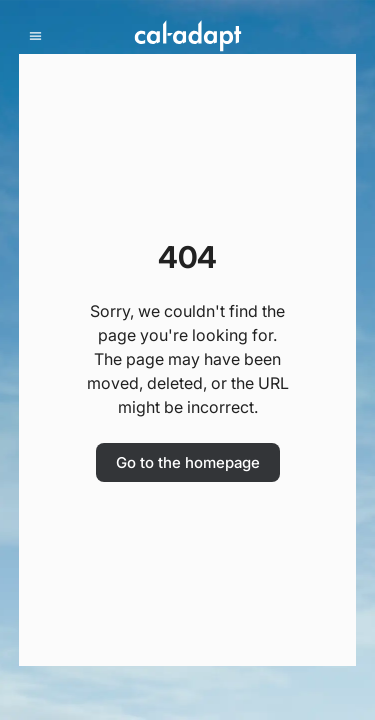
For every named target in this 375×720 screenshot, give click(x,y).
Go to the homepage (188, 462)
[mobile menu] (35, 36)
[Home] (187, 36)
